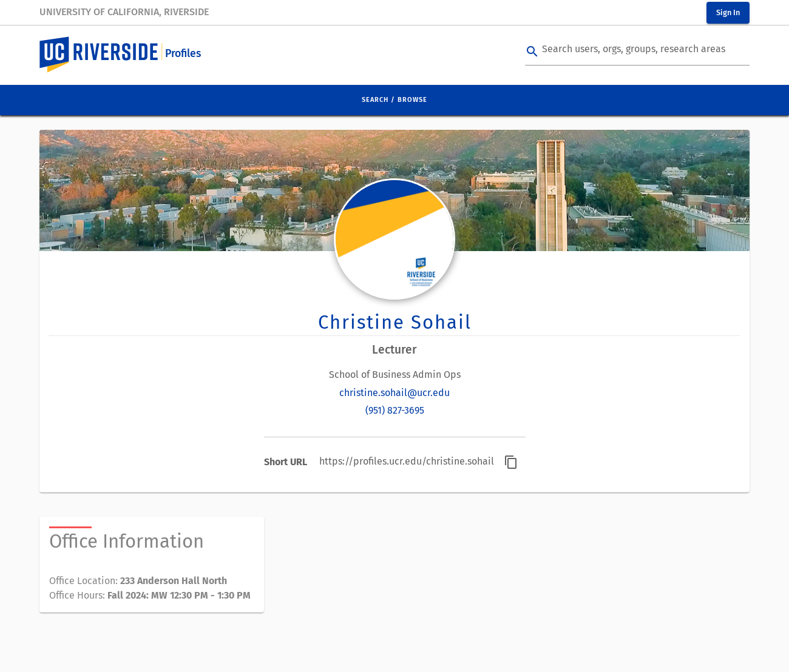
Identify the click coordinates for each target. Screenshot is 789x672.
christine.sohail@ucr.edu (394, 393)
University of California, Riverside (124, 12)
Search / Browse (394, 100)
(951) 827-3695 (395, 410)
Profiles (183, 54)
